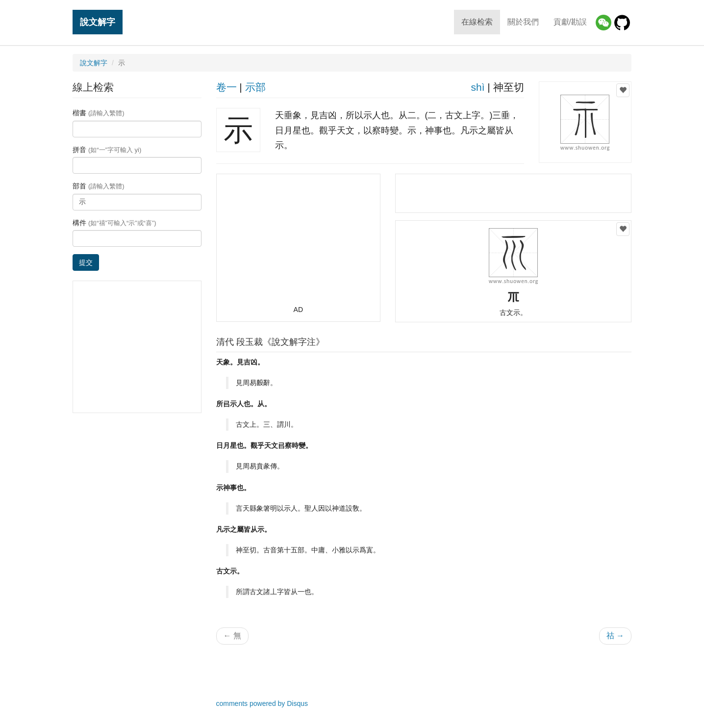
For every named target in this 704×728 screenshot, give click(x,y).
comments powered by (262, 703)
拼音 (107, 150)
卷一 (226, 87)
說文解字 (98, 22)
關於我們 (523, 22)
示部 (255, 87)
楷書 (99, 113)
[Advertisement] (298, 244)
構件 (114, 223)
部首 (99, 186)
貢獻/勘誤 (570, 22)
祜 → (615, 636)
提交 (86, 262)
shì (478, 87)
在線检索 (477, 22)
